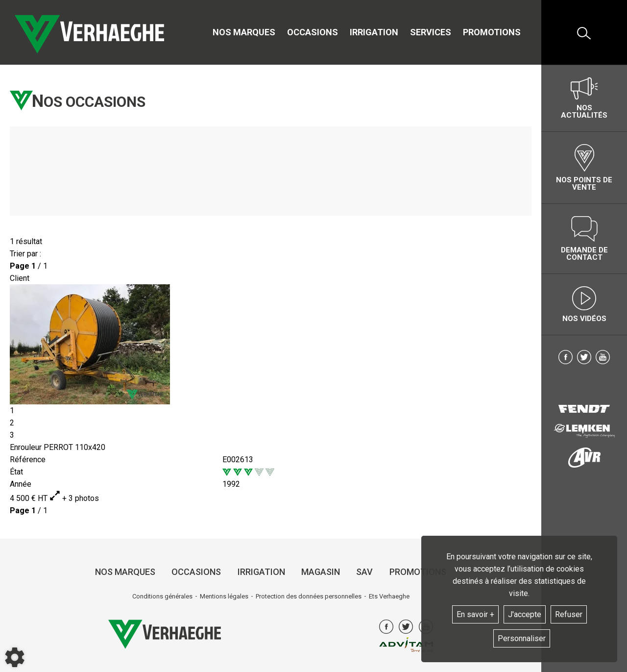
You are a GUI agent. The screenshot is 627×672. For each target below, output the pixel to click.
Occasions (313, 32)
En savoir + (475, 614)
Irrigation (374, 32)
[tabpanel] (271, 344)
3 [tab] (12, 435)
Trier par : (25, 254)
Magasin (321, 572)
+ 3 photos (74, 498)
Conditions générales (162, 596)
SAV (364, 572)
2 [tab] (12, 423)
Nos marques (244, 32)
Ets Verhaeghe (389, 596)
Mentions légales (224, 596)
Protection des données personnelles (309, 596)
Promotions (492, 32)
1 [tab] (12, 411)
